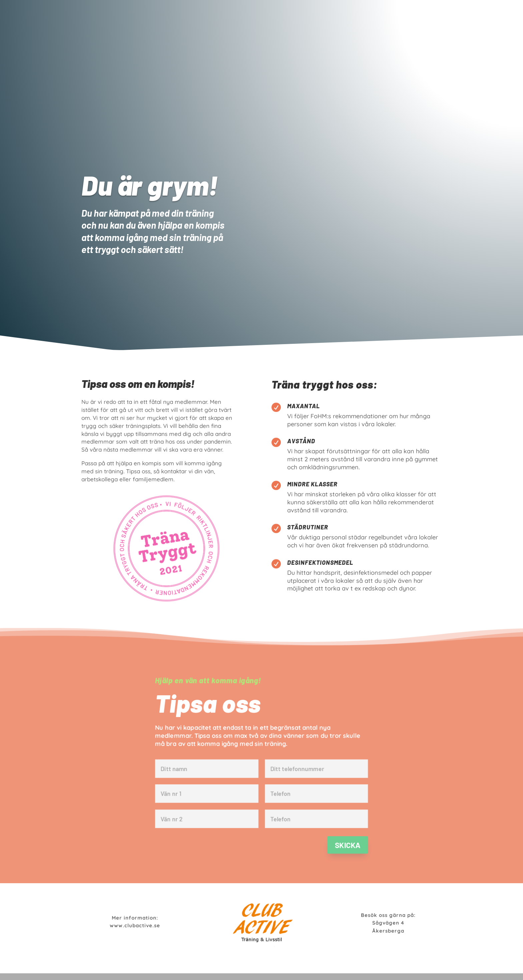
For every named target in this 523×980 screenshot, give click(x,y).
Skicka (350, 847)
